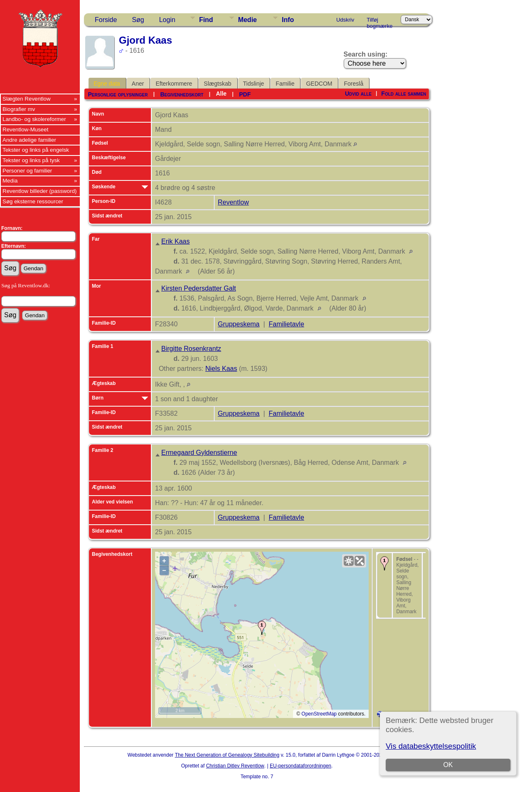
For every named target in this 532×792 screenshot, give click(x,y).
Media (10, 181)
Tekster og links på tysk (31, 160)
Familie (285, 84)
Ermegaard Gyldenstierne (199, 453)
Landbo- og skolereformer (34, 119)
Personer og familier (27, 171)
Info (288, 20)
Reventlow (233, 202)
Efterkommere (174, 84)
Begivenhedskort (182, 94)
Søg (138, 20)
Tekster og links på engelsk (36, 150)
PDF (245, 94)
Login (167, 20)
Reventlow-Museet (25, 130)
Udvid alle (358, 94)
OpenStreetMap (319, 714)
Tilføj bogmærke (379, 21)
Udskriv (345, 20)
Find (206, 20)
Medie (248, 20)
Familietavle (286, 324)
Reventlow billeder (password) (40, 191)
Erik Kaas (175, 241)
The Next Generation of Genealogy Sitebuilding (227, 755)
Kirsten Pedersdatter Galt (199, 288)
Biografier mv (19, 109)
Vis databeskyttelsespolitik (431, 746)
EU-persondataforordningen (300, 766)
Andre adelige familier (29, 140)
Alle (221, 94)
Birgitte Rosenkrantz (191, 349)
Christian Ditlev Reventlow (235, 766)
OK (448, 765)
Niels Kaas (221, 369)
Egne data (107, 84)
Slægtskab (217, 84)
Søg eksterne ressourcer (33, 201)
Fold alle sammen (404, 94)
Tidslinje (254, 84)
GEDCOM (319, 84)
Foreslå (353, 84)
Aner (138, 84)
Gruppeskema (239, 324)
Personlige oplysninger (118, 94)
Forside (106, 20)
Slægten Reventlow (27, 99)
